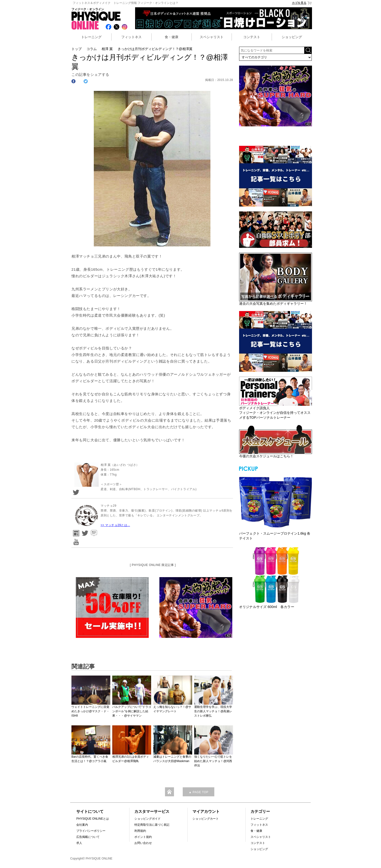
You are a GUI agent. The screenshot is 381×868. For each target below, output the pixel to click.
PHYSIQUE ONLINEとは (93, 819)
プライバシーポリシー (91, 831)
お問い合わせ (143, 843)
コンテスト (252, 37)
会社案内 (82, 825)
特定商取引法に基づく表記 (152, 825)
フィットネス (131, 37)
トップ (77, 49)
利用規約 (140, 831)
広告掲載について (88, 837)
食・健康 (172, 37)
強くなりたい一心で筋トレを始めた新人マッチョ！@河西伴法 (213, 761)
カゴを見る (302, 3)
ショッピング (292, 37)
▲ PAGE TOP (198, 792)
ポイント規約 (143, 837)
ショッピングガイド (147, 819)
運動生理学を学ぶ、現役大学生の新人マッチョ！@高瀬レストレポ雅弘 (213, 711)
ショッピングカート (206, 819)
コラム (92, 49)
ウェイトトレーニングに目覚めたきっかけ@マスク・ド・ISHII (90, 711)
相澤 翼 (107, 49)
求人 (79, 843)
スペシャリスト (212, 37)
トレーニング (91, 37)
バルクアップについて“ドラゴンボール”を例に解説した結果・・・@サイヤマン (132, 711)
